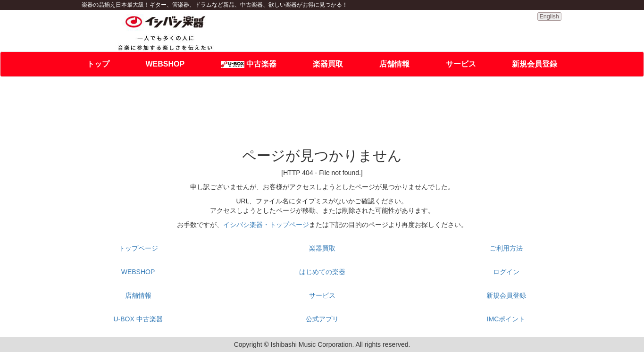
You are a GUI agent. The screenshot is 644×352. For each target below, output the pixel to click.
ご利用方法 (506, 248)
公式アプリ (322, 319)
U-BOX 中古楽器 (138, 319)
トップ (98, 64)
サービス (461, 64)
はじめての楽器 (322, 272)
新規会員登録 (535, 64)
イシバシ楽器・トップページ (266, 225)
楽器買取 (328, 64)
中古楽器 (249, 64)
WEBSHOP (165, 64)
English (549, 17)
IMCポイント (506, 319)
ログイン (506, 272)
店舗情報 (394, 64)
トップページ (138, 248)
